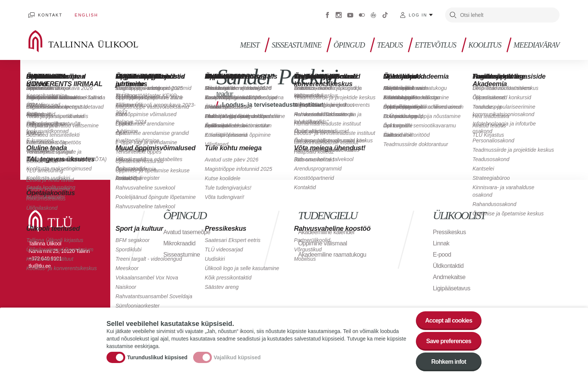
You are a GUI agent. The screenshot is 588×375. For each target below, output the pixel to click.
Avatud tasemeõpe (187, 232)
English (86, 15)
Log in (418, 15)
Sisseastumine (296, 45)
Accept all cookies (449, 324)
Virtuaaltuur (373, 15)
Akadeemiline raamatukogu (332, 255)
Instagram (339, 15)
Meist (250, 45)
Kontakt (50, 15)
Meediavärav (536, 45)
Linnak (441, 243)
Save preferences (449, 344)
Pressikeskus (449, 232)
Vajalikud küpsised (237, 361)
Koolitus (485, 45)
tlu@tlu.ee (40, 266)
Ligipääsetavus (451, 288)
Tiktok (385, 15)
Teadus (390, 45)
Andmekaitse (449, 277)
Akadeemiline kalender (326, 232)
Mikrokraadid (180, 243)
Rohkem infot (449, 365)
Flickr (362, 15)
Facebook (327, 15)
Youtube (350, 15)
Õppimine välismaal (323, 243)
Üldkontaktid (448, 266)
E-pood (442, 255)
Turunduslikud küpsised (157, 361)
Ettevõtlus (435, 45)
